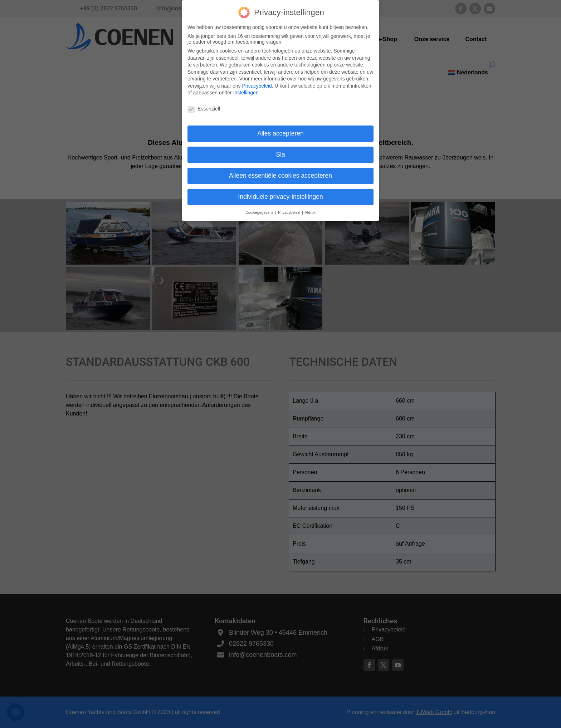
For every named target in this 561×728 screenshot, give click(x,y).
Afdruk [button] (310, 208)
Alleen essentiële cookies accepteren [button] (280, 171)
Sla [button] (280, 150)
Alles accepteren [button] (280, 129)
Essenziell (204, 104)
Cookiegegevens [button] (260, 208)
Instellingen (246, 88)
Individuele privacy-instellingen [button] (280, 192)
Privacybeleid (257, 81)
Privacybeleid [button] (290, 208)
